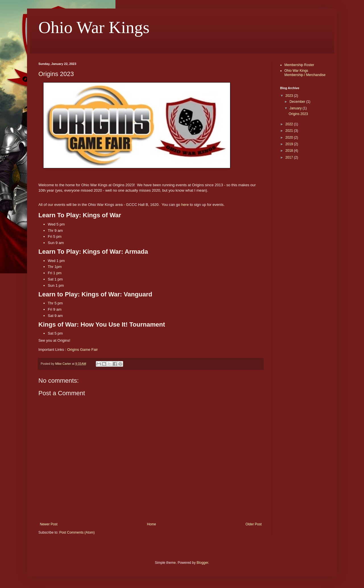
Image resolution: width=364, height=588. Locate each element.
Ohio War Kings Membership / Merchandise (305, 73)
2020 (290, 138)
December (298, 102)
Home (152, 524)
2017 (290, 157)
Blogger (202, 563)
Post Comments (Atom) (77, 532)
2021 (290, 131)
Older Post (254, 524)
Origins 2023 (298, 114)
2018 (290, 151)
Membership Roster (299, 65)
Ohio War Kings (94, 27)
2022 (290, 124)
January (296, 108)
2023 (290, 96)
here (185, 205)
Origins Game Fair (82, 350)
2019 (290, 144)
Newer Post (49, 524)
